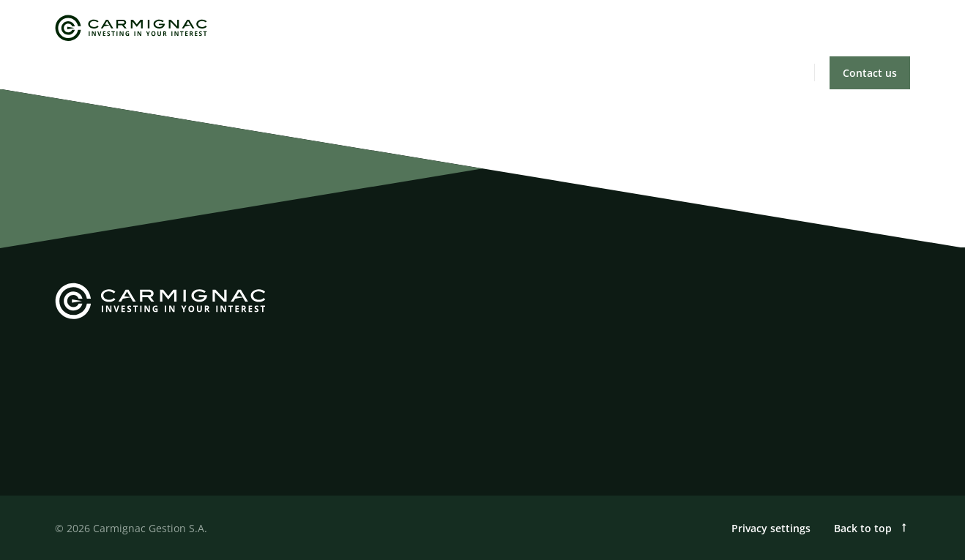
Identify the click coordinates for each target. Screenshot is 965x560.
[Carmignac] (131, 28)
